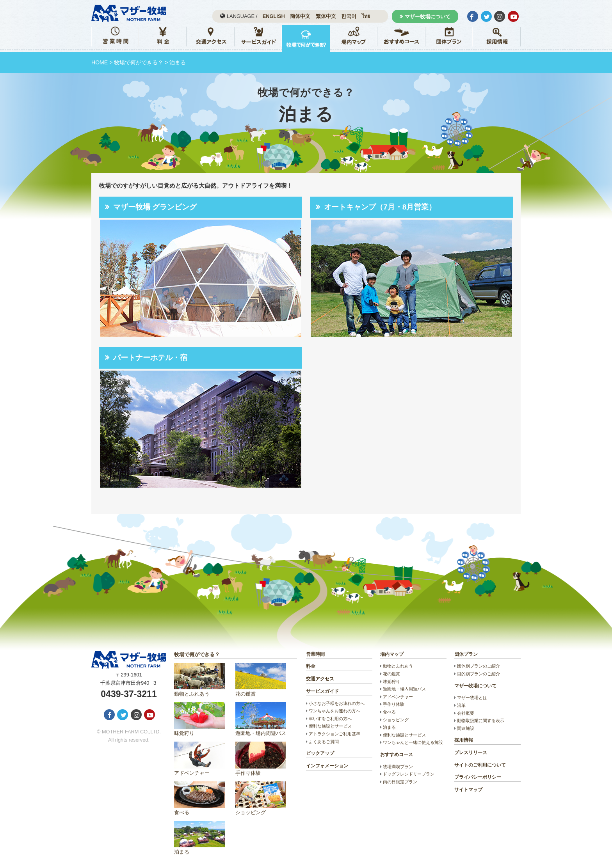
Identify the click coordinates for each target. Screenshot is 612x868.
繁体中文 (326, 16)
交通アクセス (320, 679)
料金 (311, 666)
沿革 (461, 705)
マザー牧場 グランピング (155, 207)
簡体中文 (300, 16)
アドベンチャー (199, 759)
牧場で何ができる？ (139, 62)
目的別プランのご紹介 (479, 674)
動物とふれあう (199, 680)
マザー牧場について (428, 17)
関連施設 (466, 728)
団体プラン (466, 654)
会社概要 (466, 713)
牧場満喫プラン (398, 767)
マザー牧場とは (472, 698)
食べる (199, 798)
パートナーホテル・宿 (150, 358)
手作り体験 (261, 759)
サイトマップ (468, 790)
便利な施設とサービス (330, 726)
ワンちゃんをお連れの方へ (334, 711)
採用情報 (464, 740)
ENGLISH (274, 16)
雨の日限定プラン (400, 782)
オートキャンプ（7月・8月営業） (380, 207)
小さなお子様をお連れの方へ (337, 703)
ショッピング (261, 798)
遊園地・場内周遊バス (261, 719)
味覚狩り (199, 719)
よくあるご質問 (324, 742)
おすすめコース (397, 754)
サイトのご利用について (480, 765)
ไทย (366, 16)
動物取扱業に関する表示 (481, 721)
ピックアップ (320, 753)
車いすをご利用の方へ (330, 719)
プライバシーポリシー (478, 777)
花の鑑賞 (261, 680)
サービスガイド (322, 691)
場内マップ (392, 654)
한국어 (349, 16)
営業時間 (315, 654)
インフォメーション (327, 766)
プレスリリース (471, 753)
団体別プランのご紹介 (479, 666)
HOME (100, 62)
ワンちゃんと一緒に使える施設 (413, 742)
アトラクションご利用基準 (334, 734)
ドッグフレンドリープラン (409, 774)
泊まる (199, 838)
